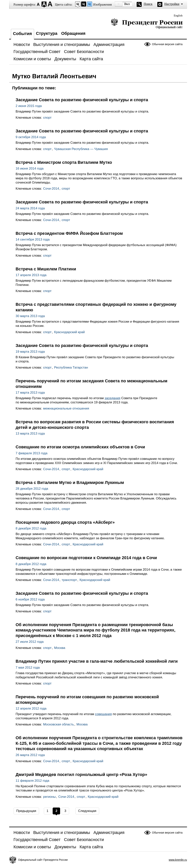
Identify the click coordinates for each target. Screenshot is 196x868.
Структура (47, 33)
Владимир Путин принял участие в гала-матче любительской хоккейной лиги (97, 661)
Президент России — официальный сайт (147, 23)
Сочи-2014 (51, 189)
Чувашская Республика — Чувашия (81, 149)
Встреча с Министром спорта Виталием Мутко (64, 162)
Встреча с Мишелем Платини (46, 269)
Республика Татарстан (71, 368)
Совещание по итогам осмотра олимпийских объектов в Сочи (80, 447)
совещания (103, 714)
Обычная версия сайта (167, 44)
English (178, 15)
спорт (47, 118)
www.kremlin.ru (178, 860)
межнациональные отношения (66, 408)
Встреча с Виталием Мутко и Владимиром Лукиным (70, 483)
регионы (49, 797)
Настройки (172, 4)
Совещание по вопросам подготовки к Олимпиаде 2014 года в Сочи (86, 558)
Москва (60, 648)
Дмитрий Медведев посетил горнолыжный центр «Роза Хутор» (82, 775)
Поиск (148, 4)
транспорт (69, 580)
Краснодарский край (69, 332)
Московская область (58, 724)
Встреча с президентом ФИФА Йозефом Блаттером (69, 233)
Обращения (73, 33)
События (22, 34)
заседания (112, 398)
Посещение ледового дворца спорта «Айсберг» (65, 522)
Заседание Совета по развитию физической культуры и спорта (82, 100)
